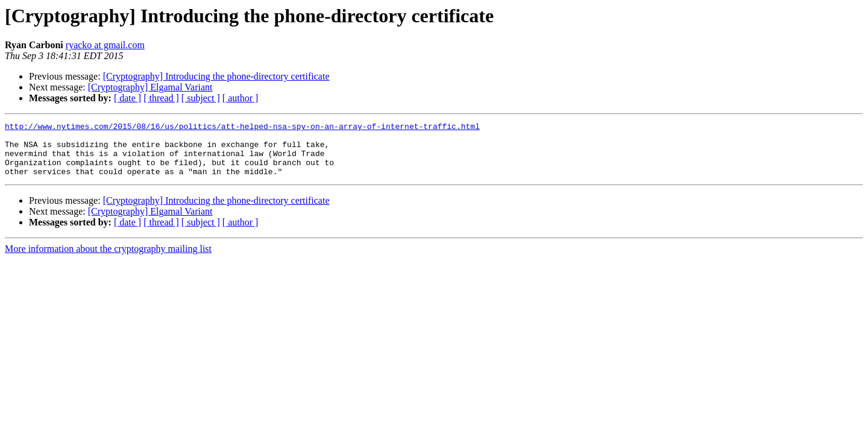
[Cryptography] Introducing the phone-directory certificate (216, 76)
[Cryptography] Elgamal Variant (150, 87)
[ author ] (241, 98)
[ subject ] (201, 98)
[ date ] (127, 98)
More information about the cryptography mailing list (108, 259)
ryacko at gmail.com (105, 45)
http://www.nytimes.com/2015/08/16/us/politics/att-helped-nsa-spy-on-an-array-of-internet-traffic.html (242, 128)
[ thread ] (161, 98)
